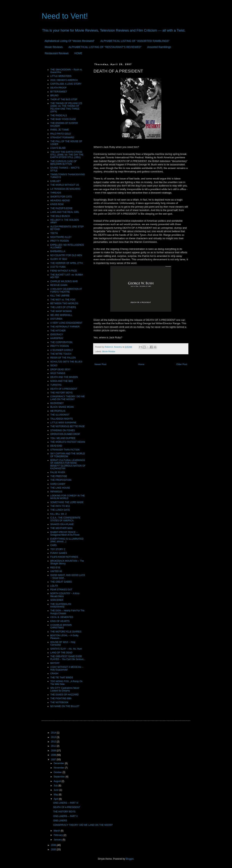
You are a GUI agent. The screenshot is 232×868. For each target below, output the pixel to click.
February (59, 835)
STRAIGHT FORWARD (62, 138)
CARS (53, 545)
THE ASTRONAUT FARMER (65, 327)
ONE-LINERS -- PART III (66, 803)
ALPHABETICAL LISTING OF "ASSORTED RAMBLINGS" (135, 41)
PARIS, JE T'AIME (60, 130)
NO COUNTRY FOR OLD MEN (66, 255)
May (56, 795)
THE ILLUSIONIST (60, 415)
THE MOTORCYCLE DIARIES (66, 632)
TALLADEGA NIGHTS (62, 419)
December (59, 763)
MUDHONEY (57, 403)
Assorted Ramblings (159, 47)
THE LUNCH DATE (60, 510)
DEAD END (56, 446)
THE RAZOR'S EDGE (61, 208)
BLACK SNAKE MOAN (62, 407)
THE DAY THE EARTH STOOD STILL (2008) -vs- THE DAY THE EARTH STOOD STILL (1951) (67, 155)
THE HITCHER (58, 331)
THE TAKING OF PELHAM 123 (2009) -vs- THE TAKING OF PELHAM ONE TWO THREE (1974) (66, 107)
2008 (54, 755)
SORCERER (57, 600)
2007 (54, 760)
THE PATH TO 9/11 (60, 506)
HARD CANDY (58, 484)
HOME (78, 53)
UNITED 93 (56, 571)
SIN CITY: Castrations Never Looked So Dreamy (65, 689)
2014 (54, 733)
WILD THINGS (58, 373)
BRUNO (54, 96)
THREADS (56, 193)
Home (141, 364)
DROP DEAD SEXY (60, 369)
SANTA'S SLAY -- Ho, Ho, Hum (66, 649)
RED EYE (55, 568)
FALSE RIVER (58, 472)
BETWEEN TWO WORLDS (64, 303)
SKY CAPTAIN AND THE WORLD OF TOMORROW (68, 455)
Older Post (182, 364)
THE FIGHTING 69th (61, 698)
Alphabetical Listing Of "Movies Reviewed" (70, 41)
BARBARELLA (58, 251)
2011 (54, 746)
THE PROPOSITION (61, 480)
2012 (54, 742)
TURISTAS (56, 385)
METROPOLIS (58, 411)
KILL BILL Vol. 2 (58, 514)
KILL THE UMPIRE (60, 296)
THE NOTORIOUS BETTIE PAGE (68, 426)
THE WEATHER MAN (61, 528)
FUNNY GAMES (59, 553)
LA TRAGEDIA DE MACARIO (65, 189)
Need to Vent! (65, 16)
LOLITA (54, 586)
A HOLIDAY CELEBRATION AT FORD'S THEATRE (66, 290)
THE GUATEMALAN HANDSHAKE (61, 605)
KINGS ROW (57, 204)
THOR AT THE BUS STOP (64, 100)
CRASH (54, 674)
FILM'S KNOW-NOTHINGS (64, 557)
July (56, 786)
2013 (54, 737)
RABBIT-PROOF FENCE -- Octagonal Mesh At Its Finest (65, 534)
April (56, 799)
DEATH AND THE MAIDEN (64, 377)
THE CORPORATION (61, 342)
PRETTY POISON (60, 241)
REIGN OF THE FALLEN (63, 358)
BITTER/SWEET (59, 92)
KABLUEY (56, 181)
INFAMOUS (56, 492)
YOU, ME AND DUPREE (63, 438)
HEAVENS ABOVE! (60, 201)
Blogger (130, 859)
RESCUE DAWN (59, 285)
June (56, 790)
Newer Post (100, 364)
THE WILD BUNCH (60, 216)
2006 (54, 845)
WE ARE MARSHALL (61, 315)
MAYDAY (55, 663)
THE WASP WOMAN (61, 311)
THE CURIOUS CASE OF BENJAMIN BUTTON (64, 163)
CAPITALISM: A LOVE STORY (66, 84)
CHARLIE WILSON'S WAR (64, 281)
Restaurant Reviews (57, 53)
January (58, 840)
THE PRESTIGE (59, 476)
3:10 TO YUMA (58, 267)
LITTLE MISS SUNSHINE (63, 423)
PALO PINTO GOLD (61, 134)
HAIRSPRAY (57, 338)
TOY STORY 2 (58, 549)
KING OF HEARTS (60, 621)
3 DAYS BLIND (58, 148)
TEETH (54, 233)
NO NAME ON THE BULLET (65, 706)
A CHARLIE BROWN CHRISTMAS (61, 626)
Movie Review (109, 351)
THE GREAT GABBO (61, 582)
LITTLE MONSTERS (61, 76)
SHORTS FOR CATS (61, 197)
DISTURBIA (56, 319)
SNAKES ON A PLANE (62, 524)
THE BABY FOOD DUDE (63, 119)
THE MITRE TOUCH (61, 354)
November (59, 768)
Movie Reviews (54, 47)
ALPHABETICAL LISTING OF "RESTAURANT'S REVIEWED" (105, 47)
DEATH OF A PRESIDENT (64, 389)
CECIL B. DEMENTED (62, 617)
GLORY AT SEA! (59, 259)
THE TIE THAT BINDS (62, 678)
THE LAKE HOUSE (60, 488)
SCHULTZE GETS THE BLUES (66, 362)
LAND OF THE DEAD (61, 653)
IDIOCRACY (57, 334)
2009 (54, 751)
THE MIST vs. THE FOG (63, 300)
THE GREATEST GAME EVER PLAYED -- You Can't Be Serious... (68, 658)
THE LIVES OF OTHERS (63, 307)
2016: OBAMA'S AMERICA (64, 80)
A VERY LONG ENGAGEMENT (66, 323)
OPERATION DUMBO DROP (65, 434)
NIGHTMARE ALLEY (61, 237)
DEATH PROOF (58, 88)
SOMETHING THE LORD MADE (67, 502)
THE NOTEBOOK (59, 702)
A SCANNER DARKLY (62, 350)
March (57, 831)
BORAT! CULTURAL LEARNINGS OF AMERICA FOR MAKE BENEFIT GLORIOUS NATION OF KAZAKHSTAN (68, 464)
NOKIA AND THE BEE (62, 381)
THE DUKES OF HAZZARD (64, 695)
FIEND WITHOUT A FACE (64, 271)
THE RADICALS (59, 115)
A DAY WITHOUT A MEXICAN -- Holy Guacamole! (67, 668)
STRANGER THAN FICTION (65, 450)
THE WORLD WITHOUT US (65, 185)
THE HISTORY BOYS (61, 393)
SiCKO (54, 366)
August (58, 781)
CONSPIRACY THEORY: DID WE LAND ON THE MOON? (68, 398)
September (60, 777)
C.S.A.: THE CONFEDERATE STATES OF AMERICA (65, 519)
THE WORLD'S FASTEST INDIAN (68, 442)
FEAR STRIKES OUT (61, 590)
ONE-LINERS (60, 821)
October (58, 772)
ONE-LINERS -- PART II (65, 816)
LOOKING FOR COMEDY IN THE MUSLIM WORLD (68, 497)
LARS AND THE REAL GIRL (65, 212)
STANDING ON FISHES (63, 430)
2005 (54, 850)
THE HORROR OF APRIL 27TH (66, 263)
